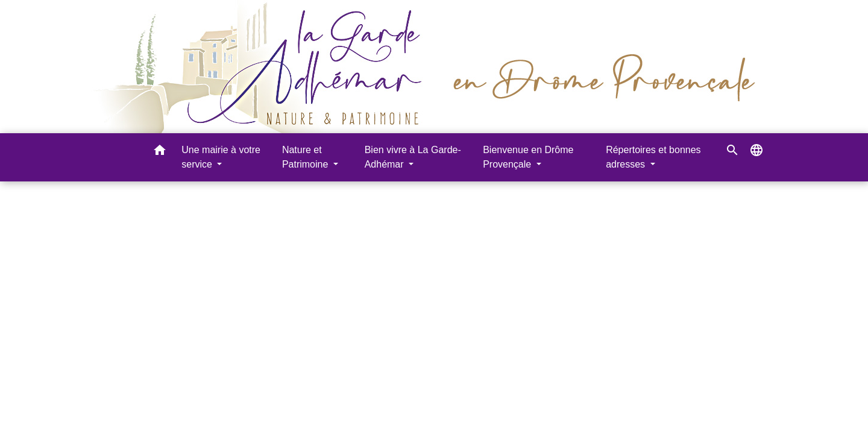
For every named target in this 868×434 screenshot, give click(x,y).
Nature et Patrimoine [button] (307, 157)
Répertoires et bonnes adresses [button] (653, 157)
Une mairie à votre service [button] (221, 157)
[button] (160, 152)
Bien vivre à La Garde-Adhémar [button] (413, 157)
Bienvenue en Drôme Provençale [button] (528, 157)
